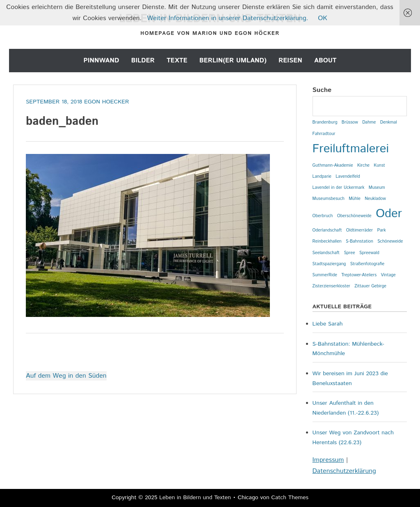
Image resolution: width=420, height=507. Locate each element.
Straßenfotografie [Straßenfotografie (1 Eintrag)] (367, 264)
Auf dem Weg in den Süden (66, 376)
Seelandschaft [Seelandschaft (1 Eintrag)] (326, 253)
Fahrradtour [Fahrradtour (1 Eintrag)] (324, 134)
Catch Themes (290, 498)
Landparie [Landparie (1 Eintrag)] (322, 177)
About (325, 61)
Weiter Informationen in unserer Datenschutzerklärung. (228, 18)
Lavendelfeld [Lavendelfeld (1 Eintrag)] (348, 177)
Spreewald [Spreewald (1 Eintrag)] (369, 253)
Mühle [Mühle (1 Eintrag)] (355, 199)
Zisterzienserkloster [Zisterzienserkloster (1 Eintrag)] (331, 286)
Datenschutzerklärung (344, 471)
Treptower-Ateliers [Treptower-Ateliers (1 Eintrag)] (359, 275)
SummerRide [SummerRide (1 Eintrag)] (325, 275)
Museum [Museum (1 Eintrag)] (377, 188)
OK (322, 18)
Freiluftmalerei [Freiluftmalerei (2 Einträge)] (351, 149)
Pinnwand (101, 61)
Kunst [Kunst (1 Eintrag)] (379, 165)
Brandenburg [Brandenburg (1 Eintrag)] (325, 122)
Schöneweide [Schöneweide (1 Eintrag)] (390, 241)
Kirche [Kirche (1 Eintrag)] (363, 165)
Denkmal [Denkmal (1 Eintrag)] (389, 122)
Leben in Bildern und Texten (195, 498)
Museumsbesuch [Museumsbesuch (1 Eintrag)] (329, 199)
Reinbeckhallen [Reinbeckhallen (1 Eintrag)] (327, 241)
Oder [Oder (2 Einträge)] (389, 214)
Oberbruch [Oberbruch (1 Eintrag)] (323, 216)
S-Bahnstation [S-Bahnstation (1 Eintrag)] (360, 241)
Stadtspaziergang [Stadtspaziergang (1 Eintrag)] (329, 264)
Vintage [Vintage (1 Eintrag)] (388, 275)
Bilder (143, 61)
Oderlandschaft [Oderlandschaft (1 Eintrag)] (327, 230)
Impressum (328, 460)
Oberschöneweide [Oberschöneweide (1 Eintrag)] (354, 216)
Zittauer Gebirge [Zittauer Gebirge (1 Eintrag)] (370, 286)
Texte (177, 61)
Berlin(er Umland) (233, 61)
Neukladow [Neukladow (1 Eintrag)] (375, 199)
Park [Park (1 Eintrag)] (381, 230)
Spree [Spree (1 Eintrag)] (349, 253)
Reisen (290, 61)
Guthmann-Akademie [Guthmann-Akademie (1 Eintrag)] (333, 165)
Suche (322, 90)
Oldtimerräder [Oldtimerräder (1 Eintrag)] (360, 230)
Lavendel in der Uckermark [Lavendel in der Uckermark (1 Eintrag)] (339, 188)
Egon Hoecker (106, 102)
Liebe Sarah (328, 324)
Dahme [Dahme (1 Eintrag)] (369, 122)
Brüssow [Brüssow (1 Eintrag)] (350, 122)
